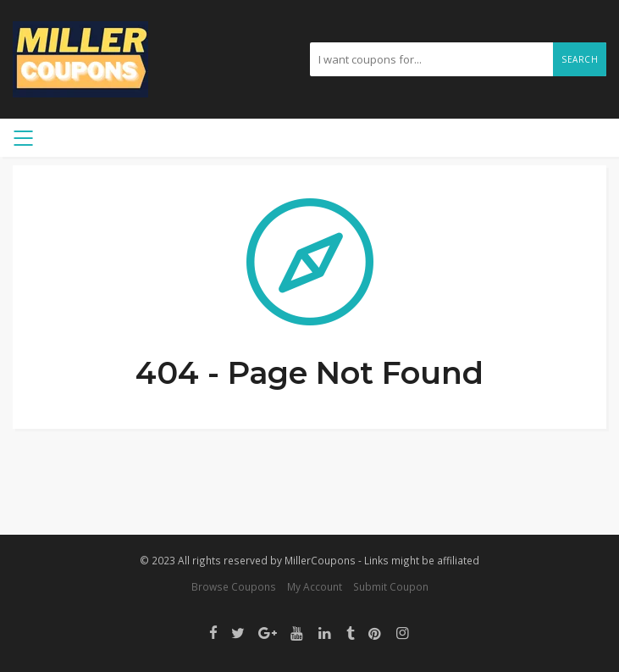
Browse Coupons (234, 586)
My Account (315, 586)
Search (580, 59)
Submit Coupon (391, 586)
